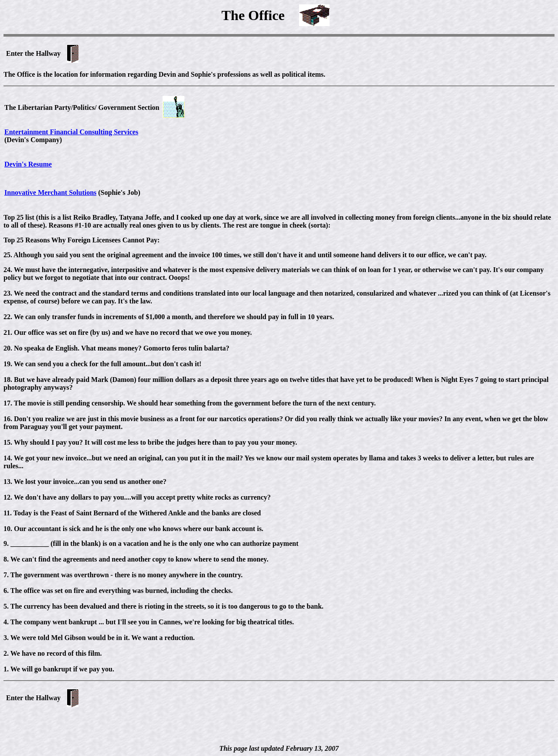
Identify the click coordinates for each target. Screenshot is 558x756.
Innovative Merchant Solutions (50, 192)
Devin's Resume (28, 164)
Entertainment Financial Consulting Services (71, 132)
